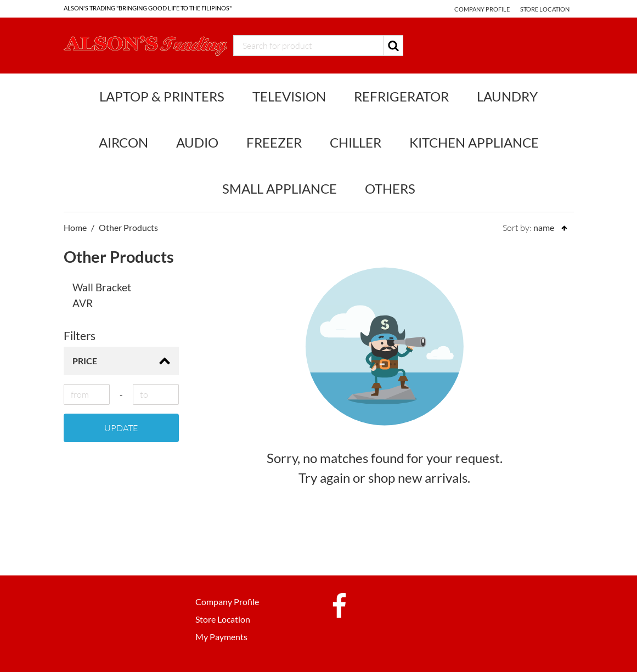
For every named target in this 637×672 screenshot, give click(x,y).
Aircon (123, 142)
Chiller (356, 142)
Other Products (128, 227)
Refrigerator (401, 96)
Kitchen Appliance (474, 142)
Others (390, 188)
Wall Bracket (102, 287)
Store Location (545, 9)
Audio (197, 142)
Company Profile (482, 9)
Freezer (274, 142)
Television (289, 96)
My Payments (221, 637)
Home (75, 227)
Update (121, 428)
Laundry (507, 96)
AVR (83, 303)
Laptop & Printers (162, 96)
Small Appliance (280, 188)
